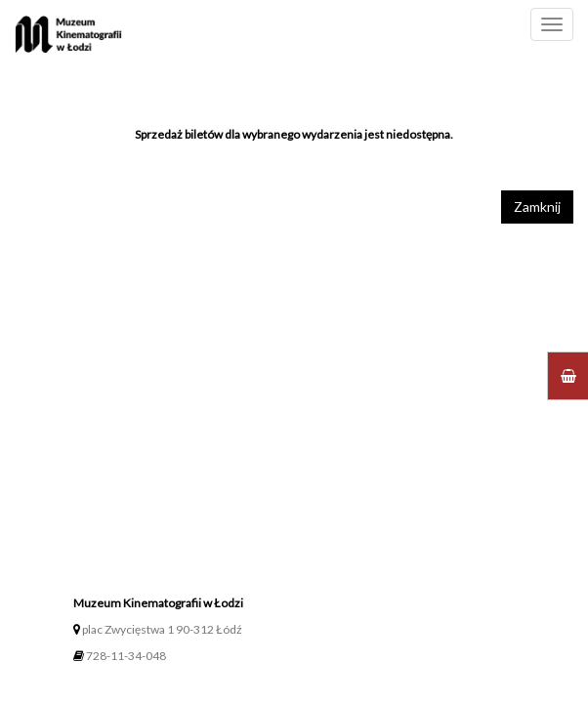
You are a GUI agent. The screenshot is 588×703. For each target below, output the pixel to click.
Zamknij (537, 207)
